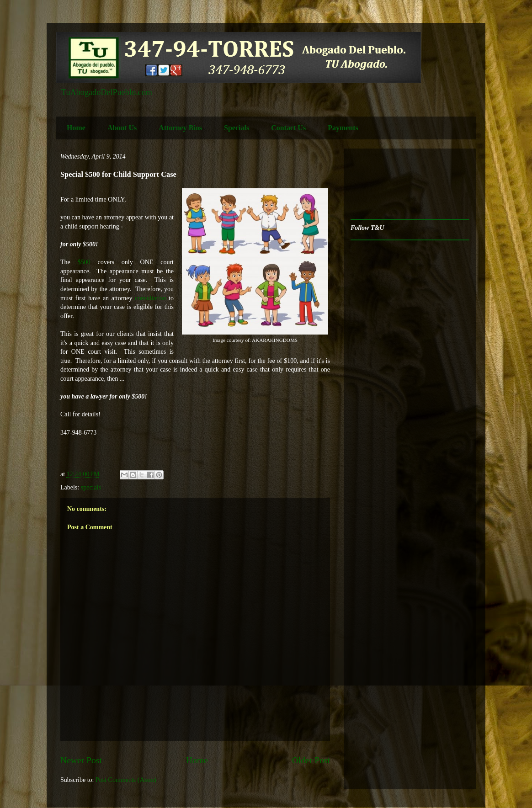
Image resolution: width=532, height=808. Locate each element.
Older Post (311, 760)
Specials (237, 128)
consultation (152, 298)
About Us (122, 128)
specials (91, 487)
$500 (84, 262)
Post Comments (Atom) (126, 780)
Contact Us (288, 128)
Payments (343, 128)
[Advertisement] (379, 184)
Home (76, 128)
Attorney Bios (180, 128)
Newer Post (81, 760)
